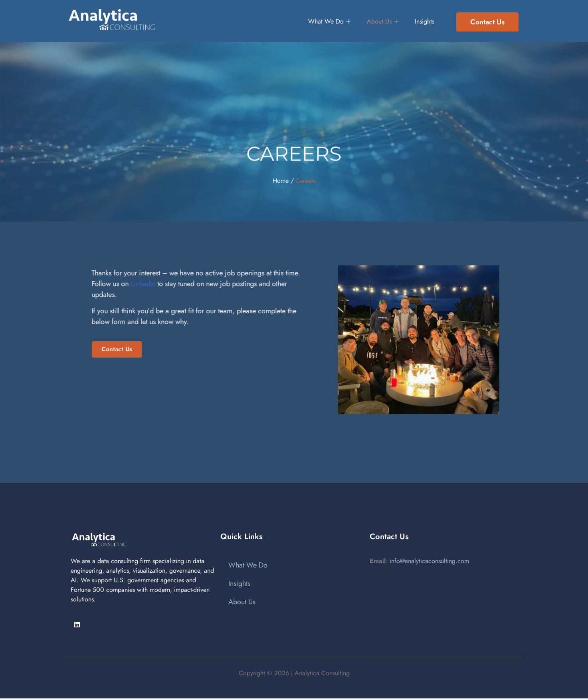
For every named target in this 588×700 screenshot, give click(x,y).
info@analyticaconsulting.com (429, 561)
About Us (380, 22)
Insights (426, 22)
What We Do (322, 22)
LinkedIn (108, 284)
